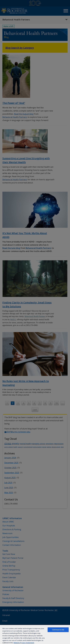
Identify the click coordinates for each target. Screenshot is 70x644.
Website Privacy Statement (24, 643)
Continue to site (58, 630)
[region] (35, 634)
